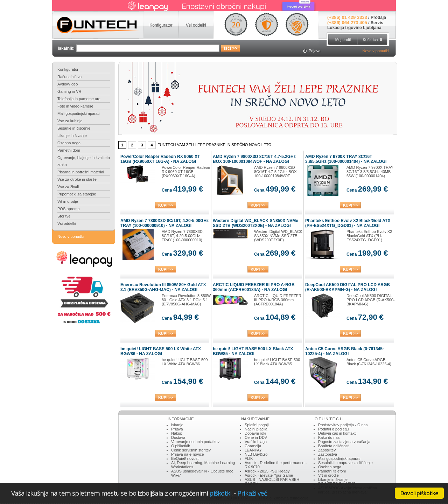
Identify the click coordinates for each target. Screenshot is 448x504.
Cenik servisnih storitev (191, 450)
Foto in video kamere (75, 106)
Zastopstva (328, 454)
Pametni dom (69, 150)
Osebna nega (69, 143)
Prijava (177, 429)
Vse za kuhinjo (70, 121)
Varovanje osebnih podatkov (195, 442)
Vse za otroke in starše (77, 179)
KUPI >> (166, 205)
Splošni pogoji (257, 425)
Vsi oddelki (67, 223)
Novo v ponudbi (376, 51)
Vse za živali (68, 187)
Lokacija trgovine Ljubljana (354, 28)
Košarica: (372, 40)
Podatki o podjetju (333, 429)
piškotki (220, 493)
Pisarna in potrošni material (81, 172)
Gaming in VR (69, 91)
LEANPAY (253, 450)
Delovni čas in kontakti (337, 433)
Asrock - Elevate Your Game (269, 475)
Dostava (178, 437)
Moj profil (343, 40)
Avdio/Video (68, 84)
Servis (377, 23)
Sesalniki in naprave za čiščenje (345, 463)
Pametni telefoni (332, 471)
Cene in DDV (256, 437)
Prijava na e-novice (188, 454)
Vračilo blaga (256, 442)
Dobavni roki (255, 433)
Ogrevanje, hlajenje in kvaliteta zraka (84, 161)
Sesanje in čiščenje (74, 128)
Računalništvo (69, 77)
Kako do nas (329, 437)
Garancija (253, 446)
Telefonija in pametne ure (79, 99)
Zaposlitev (327, 450)
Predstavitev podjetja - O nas (343, 425)
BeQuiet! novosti (185, 458)
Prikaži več (252, 493)
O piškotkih (181, 446)
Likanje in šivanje (72, 136)
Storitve (64, 216)
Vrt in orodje (68, 201)
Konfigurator (68, 69)
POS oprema (69, 209)
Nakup (177, 433)
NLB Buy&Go (256, 454)
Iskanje (177, 425)
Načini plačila (256, 429)
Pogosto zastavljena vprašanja (344, 442)
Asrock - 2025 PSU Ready (267, 471)
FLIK (249, 458)
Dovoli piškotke (419, 493)
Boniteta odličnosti (334, 446)
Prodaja (378, 18)
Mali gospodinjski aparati (78, 113)
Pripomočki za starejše (77, 194)
